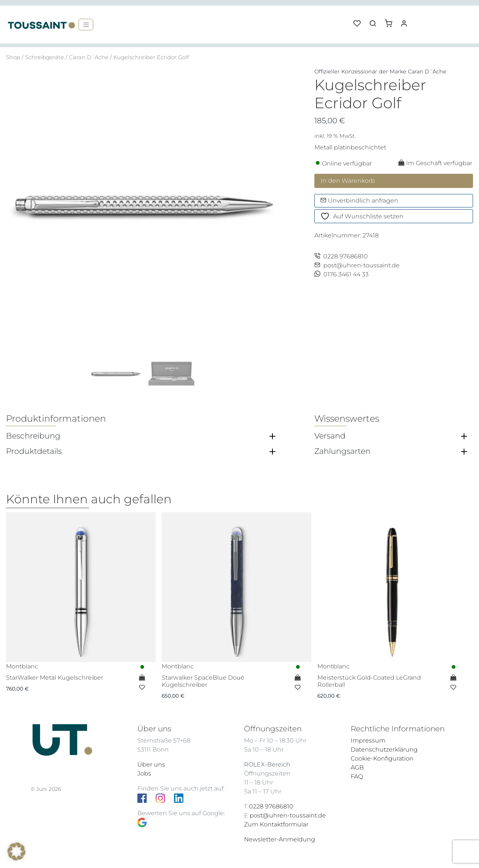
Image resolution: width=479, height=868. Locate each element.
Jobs (144, 773)
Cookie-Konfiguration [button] (382, 758)
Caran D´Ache (89, 57)
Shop (13, 57)
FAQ (357, 776)
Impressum (368, 740)
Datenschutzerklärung (384, 749)
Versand (330, 436)
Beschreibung (33, 436)
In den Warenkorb (348, 181)
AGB (357, 767)
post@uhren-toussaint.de (357, 265)
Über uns (151, 764)
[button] (391, 21)
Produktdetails (34, 451)
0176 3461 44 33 (341, 274)
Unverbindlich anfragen (359, 201)
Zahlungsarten (342, 451)
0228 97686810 (341, 256)
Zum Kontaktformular (276, 824)
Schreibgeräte (45, 57)
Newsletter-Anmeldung (280, 839)
